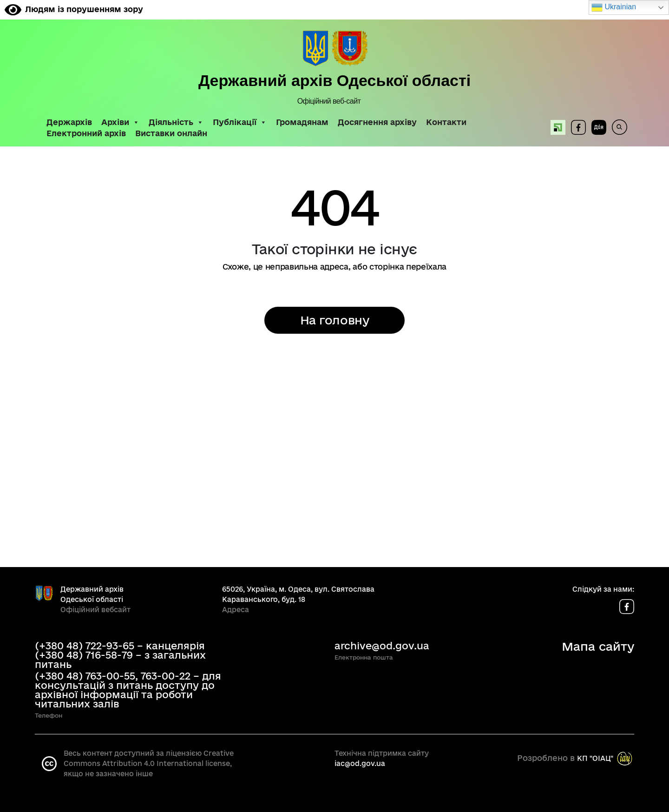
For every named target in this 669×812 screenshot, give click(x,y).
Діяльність (176, 122)
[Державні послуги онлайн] (596, 127)
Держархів (69, 122)
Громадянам (302, 122)
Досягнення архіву (377, 122)
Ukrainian (614, 7)
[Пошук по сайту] (617, 127)
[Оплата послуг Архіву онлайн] (555, 127)
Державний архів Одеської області (334, 80)
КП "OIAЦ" (595, 758)
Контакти (446, 122)
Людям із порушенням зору (74, 9)
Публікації (240, 122)
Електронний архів (86, 133)
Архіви (120, 122)
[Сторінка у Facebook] (578, 127)
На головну (334, 320)
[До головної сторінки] (335, 49)
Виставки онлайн (171, 133)
